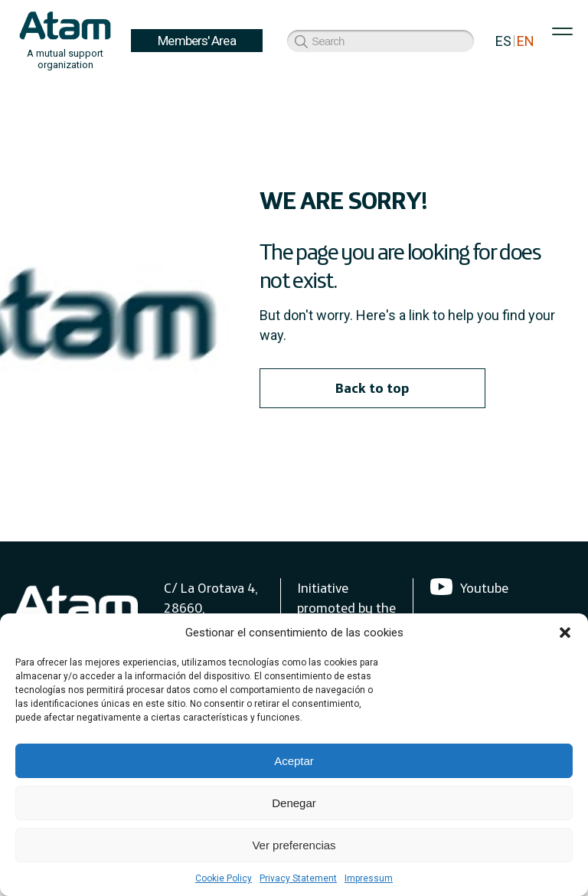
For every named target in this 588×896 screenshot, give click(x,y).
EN (526, 41)
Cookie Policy (224, 878)
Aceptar (294, 761)
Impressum (369, 878)
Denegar (294, 803)
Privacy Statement (298, 878)
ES (503, 41)
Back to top (372, 388)
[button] (565, 633)
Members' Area (196, 41)
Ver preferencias (294, 845)
